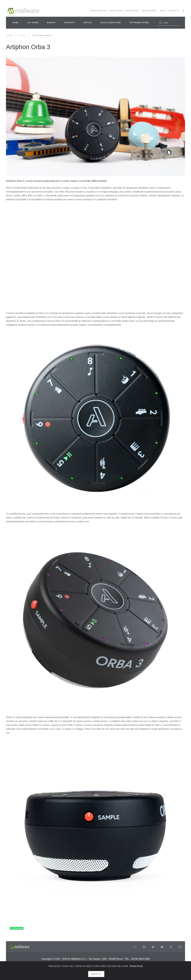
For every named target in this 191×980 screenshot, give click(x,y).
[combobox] (169, 23)
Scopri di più (136, 966)
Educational (150, 11)
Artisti (88, 23)
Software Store (139, 23)
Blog (163, 11)
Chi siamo (33, 23)
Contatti (174, 11)
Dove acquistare (111, 23)
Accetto (96, 974)
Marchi (51, 23)
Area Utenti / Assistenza (124, 11)
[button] (184, 11)
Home (16, 23)
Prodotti (70, 23)
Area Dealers (99, 11)
